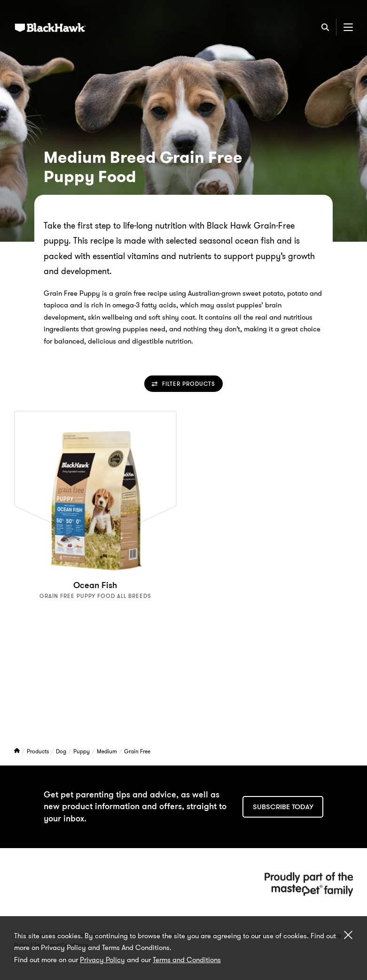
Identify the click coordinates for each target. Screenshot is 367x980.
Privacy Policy (102, 960)
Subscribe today (283, 807)
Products (39, 751)
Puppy (82, 751)
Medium (108, 751)
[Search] (325, 27)
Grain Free (137, 751)
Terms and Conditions (187, 960)
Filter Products (183, 384)
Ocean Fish (95, 585)
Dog (62, 751)
